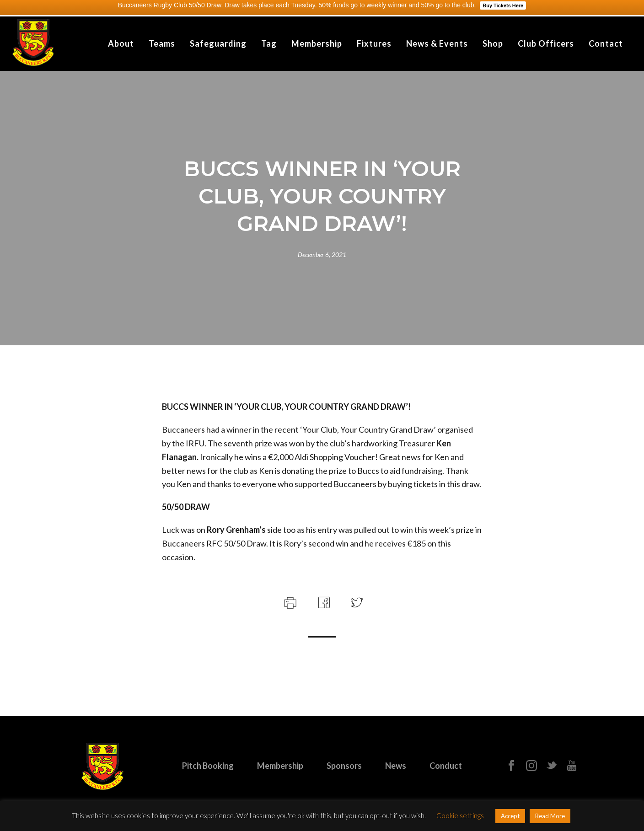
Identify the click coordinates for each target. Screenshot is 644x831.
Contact (606, 43)
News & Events (437, 43)
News (396, 766)
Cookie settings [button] (460, 815)
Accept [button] (510, 816)
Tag (269, 43)
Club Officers (546, 43)
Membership (317, 43)
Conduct (446, 766)
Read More (550, 816)
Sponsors (344, 766)
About (121, 43)
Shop (493, 43)
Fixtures (374, 43)
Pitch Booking (208, 766)
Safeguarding (218, 43)
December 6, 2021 (322, 255)
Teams (162, 43)
